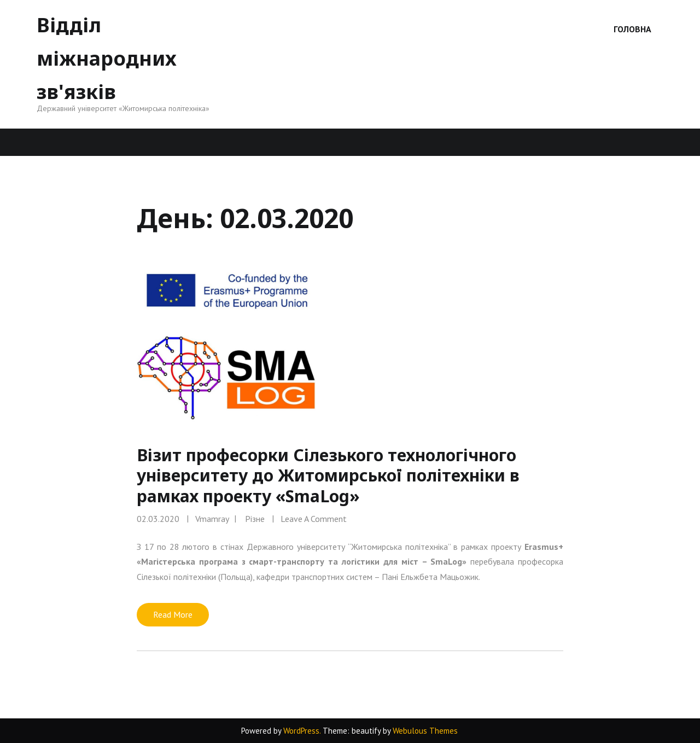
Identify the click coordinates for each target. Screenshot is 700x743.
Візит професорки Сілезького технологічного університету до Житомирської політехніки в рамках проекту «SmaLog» (328, 475)
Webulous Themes (425, 731)
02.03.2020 (158, 519)
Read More (173, 614)
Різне (255, 519)
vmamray (212, 519)
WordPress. (302, 731)
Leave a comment (314, 519)
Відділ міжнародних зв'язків (107, 58)
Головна (632, 29)
